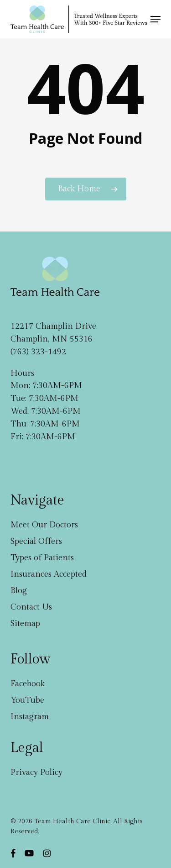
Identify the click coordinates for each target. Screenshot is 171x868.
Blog (19, 591)
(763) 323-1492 (38, 352)
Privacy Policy (36, 772)
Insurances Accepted (49, 574)
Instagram (30, 717)
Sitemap (25, 623)
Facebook (28, 684)
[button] (155, 19)
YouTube (27, 700)
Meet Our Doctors (44, 525)
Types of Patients (42, 558)
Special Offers (36, 541)
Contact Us (31, 607)
